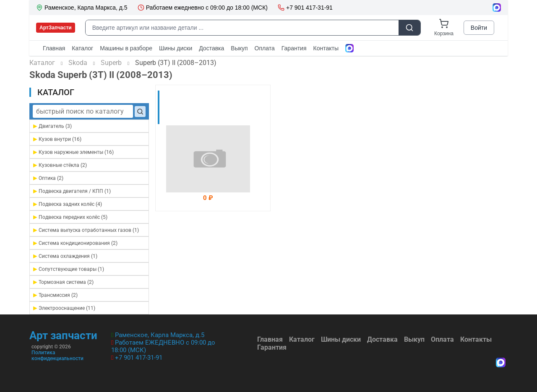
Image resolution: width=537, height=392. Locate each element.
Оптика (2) (48, 178)
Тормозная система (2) (63, 282)
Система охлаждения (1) (65, 256)
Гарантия (272, 347)
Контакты (476, 339)
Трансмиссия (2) (55, 295)
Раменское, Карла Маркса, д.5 (160, 335)
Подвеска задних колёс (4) (67, 204)
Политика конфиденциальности (57, 356)
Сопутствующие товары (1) (68, 269)
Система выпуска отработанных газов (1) (85, 230)
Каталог (302, 339)
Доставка (382, 339)
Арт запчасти (63, 335)
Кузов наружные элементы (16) (73, 152)
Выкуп (414, 339)
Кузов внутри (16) (57, 139)
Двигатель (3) (52, 126)
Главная (270, 339)
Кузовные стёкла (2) (59, 165)
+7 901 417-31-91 (139, 358)
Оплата (442, 339)
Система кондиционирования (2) (75, 243)
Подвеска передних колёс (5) (70, 217)
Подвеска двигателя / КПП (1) (71, 191)
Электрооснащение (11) (64, 308)
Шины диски (341, 339)
